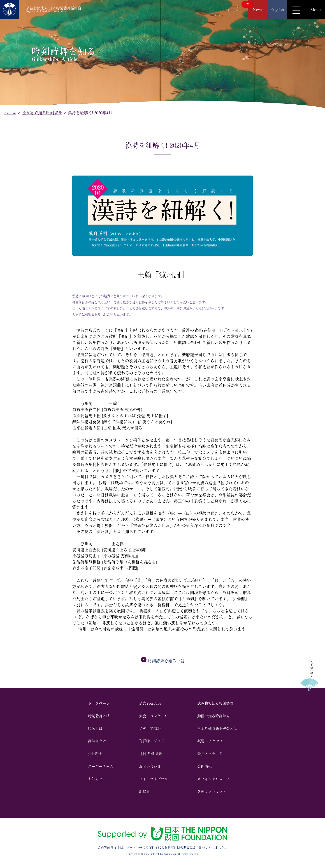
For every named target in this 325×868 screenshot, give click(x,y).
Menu (316, 9)
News (258, 9)
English (277, 9)
